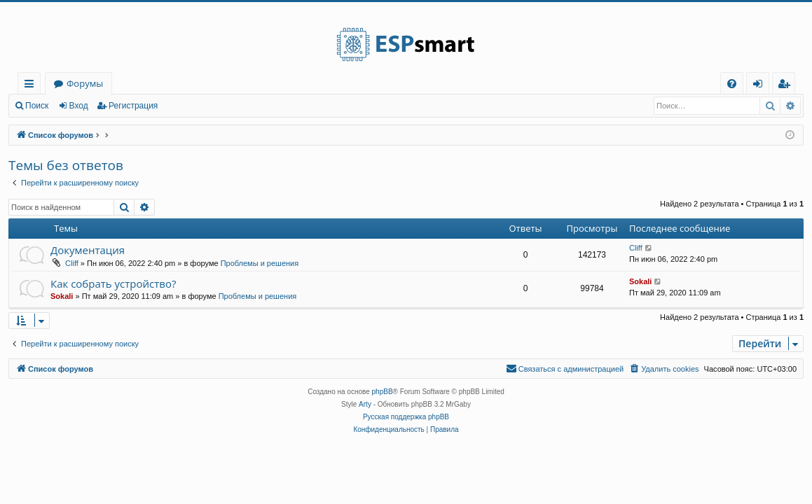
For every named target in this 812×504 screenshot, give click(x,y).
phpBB (383, 392)
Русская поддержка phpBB (406, 417)
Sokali (62, 296)
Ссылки (32, 86)
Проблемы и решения (260, 263)
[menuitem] (732, 84)
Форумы (85, 83)
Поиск (37, 106)
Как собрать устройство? (113, 283)
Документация (88, 250)
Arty (365, 404)
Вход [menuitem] (761, 86)
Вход (79, 106)
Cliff (72, 263)
